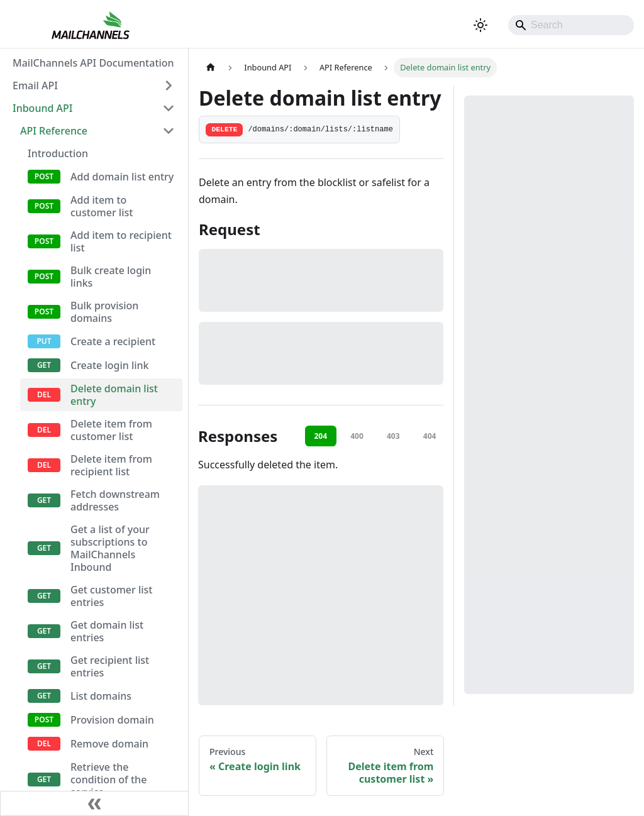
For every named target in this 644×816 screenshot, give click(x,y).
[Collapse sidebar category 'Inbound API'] (169, 108)
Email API (35, 85)
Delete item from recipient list (111, 465)
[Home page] (211, 68)
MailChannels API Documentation (93, 63)
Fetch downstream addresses (115, 500)
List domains (101, 696)
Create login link (110, 365)
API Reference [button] (54, 131)
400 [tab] (357, 436)
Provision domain (112, 720)
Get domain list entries (107, 631)
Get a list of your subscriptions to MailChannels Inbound (110, 548)
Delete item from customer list (111, 430)
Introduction (58, 153)
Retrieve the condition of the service (108, 780)
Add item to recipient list (121, 241)
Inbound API (42, 108)
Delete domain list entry (114, 395)
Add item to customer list (102, 206)
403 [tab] (393, 436)
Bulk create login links (111, 277)
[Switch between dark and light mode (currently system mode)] (480, 25)
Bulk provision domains (104, 312)
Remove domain (109, 744)
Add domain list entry (122, 177)
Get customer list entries (111, 596)
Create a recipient (113, 341)
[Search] (571, 25)
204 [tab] (320, 436)
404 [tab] (430, 436)
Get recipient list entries (110, 666)
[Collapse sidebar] (94, 803)
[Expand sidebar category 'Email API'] (169, 85)
